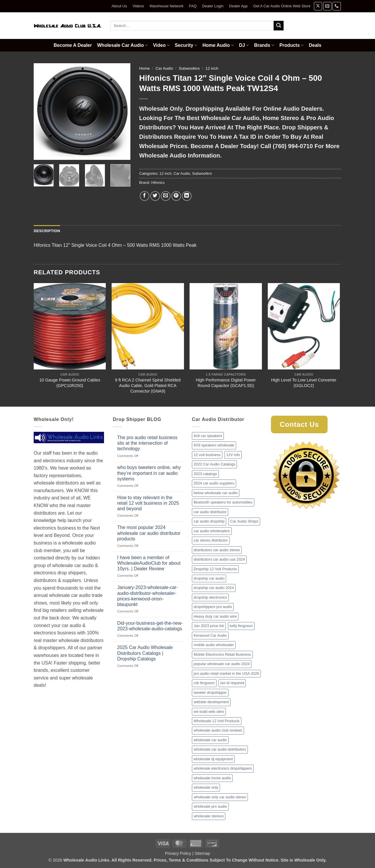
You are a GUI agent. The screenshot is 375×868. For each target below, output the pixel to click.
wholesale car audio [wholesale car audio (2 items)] (210, 740)
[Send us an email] (327, 6)
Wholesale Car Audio (123, 45)
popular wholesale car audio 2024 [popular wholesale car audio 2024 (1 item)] (222, 664)
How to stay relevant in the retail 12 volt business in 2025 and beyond (148, 503)
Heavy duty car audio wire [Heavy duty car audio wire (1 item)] (215, 616)
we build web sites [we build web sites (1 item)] (209, 712)
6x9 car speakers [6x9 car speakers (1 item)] (208, 436)
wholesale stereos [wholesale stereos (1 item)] (209, 816)
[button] (41, 153)
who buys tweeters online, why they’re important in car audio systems (149, 473)
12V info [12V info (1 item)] (233, 455)
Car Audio (164, 68)
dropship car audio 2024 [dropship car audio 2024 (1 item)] (214, 588)
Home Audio (218, 45)
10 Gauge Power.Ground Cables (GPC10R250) (70, 383)
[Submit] (279, 26)
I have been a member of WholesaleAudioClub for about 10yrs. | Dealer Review (149, 563)
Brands (264, 45)
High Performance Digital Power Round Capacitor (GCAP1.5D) (226, 383)
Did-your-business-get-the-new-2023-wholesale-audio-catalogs (150, 626)
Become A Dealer (73, 45)
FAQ (193, 6)
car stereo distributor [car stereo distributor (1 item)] (211, 540)
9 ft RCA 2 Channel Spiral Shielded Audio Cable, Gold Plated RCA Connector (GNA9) (148, 385)
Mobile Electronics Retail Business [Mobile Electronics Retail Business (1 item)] (222, 654)
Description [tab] (47, 231)
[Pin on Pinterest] (176, 196)
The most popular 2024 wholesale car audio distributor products (149, 533)
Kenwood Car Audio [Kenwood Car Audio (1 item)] (210, 635)
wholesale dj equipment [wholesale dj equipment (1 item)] (213, 759)
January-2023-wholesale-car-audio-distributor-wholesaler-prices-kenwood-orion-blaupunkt (148, 596)
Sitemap (202, 853)
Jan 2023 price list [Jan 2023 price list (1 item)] (209, 626)
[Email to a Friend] (166, 196)
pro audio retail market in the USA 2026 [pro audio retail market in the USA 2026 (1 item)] (226, 673)
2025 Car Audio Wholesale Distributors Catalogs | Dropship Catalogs (145, 653)
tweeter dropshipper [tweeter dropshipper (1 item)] (210, 692)
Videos (138, 6)
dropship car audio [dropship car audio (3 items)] (209, 578)
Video (161, 45)
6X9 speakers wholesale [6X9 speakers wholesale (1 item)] (214, 445)
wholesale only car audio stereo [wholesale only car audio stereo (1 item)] (220, 797)
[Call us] (336, 6)
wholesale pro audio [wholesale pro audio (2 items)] (210, 806)
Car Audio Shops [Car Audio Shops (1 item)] (244, 521)
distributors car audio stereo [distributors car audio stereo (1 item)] (217, 550)
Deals (315, 45)
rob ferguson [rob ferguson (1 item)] (204, 683)
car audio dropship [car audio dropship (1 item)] (209, 521)
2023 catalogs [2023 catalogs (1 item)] (205, 474)
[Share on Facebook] (145, 196)
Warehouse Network (167, 6)
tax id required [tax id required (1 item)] (232, 683)
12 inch (212, 68)
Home (144, 68)
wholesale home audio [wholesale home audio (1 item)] (212, 778)
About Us (119, 6)
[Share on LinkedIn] (187, 196)
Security (186, 45)
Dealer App (238, 6)
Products (292, 45)
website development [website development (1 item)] (211, 702)
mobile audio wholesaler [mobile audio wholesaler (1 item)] (214, 645)
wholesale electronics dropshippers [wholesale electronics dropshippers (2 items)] (223, 768)
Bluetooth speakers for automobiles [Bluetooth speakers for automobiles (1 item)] (223, 502)
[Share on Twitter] (155, 196)
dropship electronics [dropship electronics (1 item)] (210, 597)
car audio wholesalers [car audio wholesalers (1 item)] (212, 531)
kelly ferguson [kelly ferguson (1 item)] (241, 626)
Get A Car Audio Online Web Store (282, 6)
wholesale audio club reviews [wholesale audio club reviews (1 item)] (218, 730)
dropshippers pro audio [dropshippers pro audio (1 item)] (213, 607)
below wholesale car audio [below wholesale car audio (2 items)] (216, 493)
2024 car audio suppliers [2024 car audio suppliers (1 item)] (214, 483)
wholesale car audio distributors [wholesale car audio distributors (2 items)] (220, 749)
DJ (244, 45)
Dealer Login (213, 6)
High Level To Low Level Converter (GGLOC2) (304, 383)
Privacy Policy (178, 853)
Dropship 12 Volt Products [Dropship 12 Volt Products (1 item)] (215, 569)
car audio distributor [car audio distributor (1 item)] (210, 512)
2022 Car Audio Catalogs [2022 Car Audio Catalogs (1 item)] (214, 464)
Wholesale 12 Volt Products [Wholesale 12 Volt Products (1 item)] (217, 721)
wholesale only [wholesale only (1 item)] (206, 787)
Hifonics (158, 183)
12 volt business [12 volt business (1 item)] (207, 455)
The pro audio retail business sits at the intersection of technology (147, 443)
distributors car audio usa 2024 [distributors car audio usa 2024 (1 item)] (219, 559)
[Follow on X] (318, 6)
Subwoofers (189, 68)
